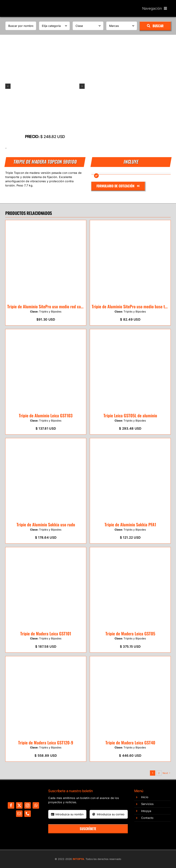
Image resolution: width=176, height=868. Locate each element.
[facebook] (11, 805)
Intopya (146, 811)
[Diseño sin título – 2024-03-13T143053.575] (45, 86)
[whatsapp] (36, 805)
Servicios (147, 804)
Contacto (147, 818)
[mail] (19, 814)
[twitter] (19, 805)
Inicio (145, 797)
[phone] (28, 814)
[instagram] (28, 805)
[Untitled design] (23, 4)
